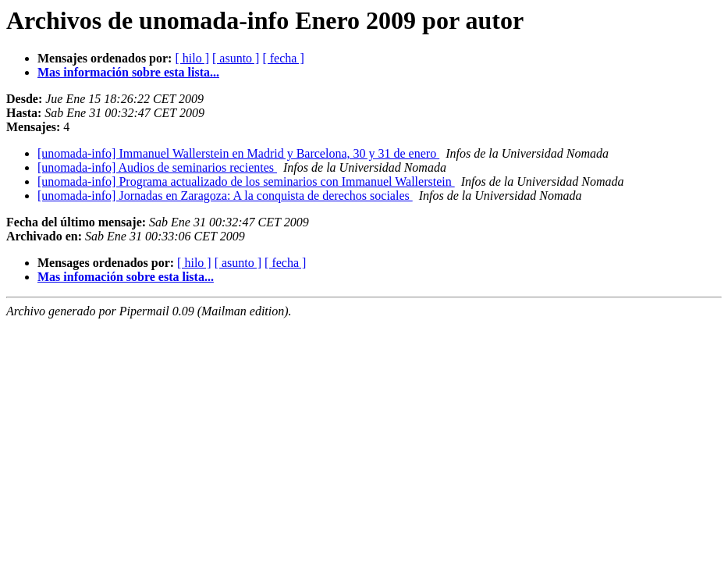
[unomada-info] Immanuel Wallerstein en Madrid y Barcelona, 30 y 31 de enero (238, 153)
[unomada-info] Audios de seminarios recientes (157, 167)
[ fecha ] (283, 58)
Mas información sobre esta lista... (128, 72)
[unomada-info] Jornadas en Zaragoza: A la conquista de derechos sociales (225, 196)
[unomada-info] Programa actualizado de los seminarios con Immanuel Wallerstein (246, 181)
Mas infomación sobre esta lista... (126, 277)
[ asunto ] (236, 58)
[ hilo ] (192, 58)
